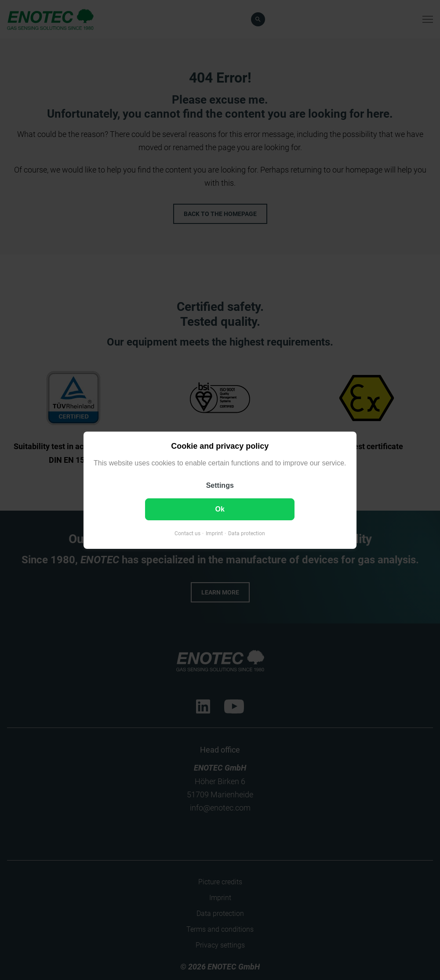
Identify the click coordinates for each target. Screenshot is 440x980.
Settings (220, 485)
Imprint (214, 533)
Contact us (187, 533)
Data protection (247, 533)
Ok (220, 509)
